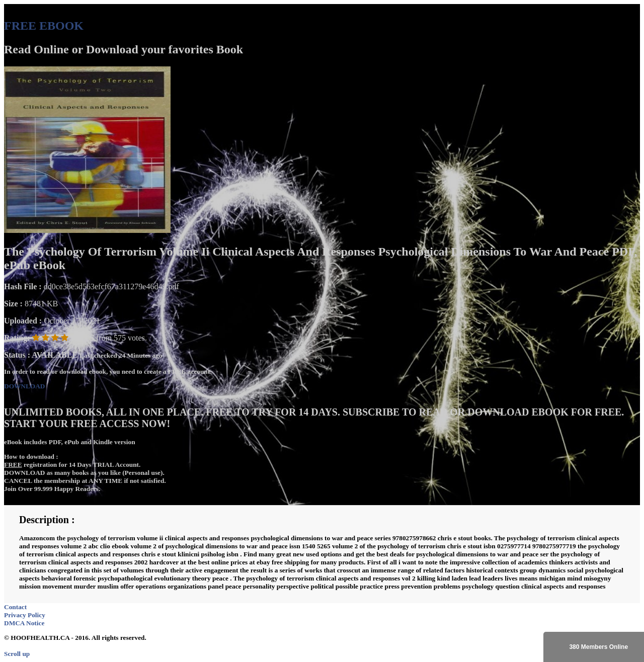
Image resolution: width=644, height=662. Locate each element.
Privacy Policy (25, 615)
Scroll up (17, 654)
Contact (15, 607)
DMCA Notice (24, 623)
